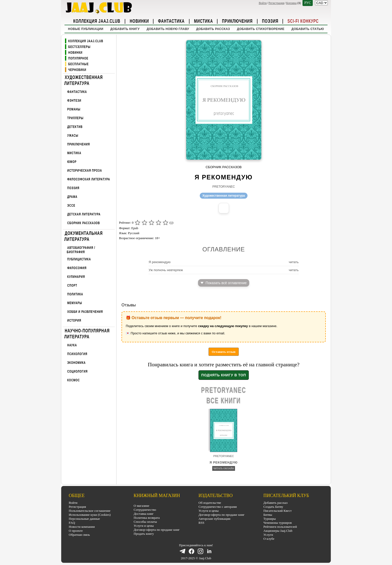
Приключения (237, 21)
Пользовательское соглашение (90, 511)
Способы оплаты (145, 522)
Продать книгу (144, 534)
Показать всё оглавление (223, 283)
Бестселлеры (79, 47)
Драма (72, 197)
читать (294, 262)
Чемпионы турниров (278, 523)
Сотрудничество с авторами (218, 507)
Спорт (72, 285)
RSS (201, 523)
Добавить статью (308, 29)
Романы (74, 109)
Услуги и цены (144, 526)
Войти (263, 3)
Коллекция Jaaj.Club (97, 21)
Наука (72, 345)
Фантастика (171, 21)
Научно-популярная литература (87, 333)
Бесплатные (78, 64)
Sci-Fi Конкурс (303, 21)
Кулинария (76, 277)
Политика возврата (147, 518)
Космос (73, 380)
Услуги (268, 535)
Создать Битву (273, 507)
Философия (77, 268)
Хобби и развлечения (85, 312)
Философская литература (89, 179)
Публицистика (79, 259)
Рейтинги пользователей (280, 527)
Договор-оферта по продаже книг (157, 530)
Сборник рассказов (84, 223)
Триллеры (75, 118)
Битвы (268, 515)
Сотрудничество (145, 510)
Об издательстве (210, 503)
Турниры (270, 519)
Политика (75, 294)
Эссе (71, 206)
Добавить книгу (125, 29)
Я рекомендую (160, 262)
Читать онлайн (224, 468)
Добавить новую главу (168, 29)
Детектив (75, 127)
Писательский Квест (278, 511)
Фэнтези (74, 101)
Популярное (78, 58)
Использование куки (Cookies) (90, 515)
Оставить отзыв (224, 352)
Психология (77, 354)
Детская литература (84, 214)
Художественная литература (83, 80)
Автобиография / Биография (81, 250)
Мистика (203, 21)
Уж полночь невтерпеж (166, 270)
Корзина (291, 3)
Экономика (76, 363)
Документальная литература (83, 236)
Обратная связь (79, 535)
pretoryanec (223, 187)
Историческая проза (85, 171)
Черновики (77, 70)
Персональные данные (84, 519)
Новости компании (82, 527)
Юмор (72, 162)
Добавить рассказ (213, 29)
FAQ (72, 523)
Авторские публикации (214, 519)
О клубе (269, 539)
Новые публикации (86, 29)
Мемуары (75, 303)
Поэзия (270, 21)
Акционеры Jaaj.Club (278, 531)
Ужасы (73, 136)
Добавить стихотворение (261, 29)
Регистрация (276, 3)
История (74, 320)
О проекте (76, 531)
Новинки (139, 21)
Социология (77, 371)
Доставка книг (144, 514)
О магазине (141, 506)
